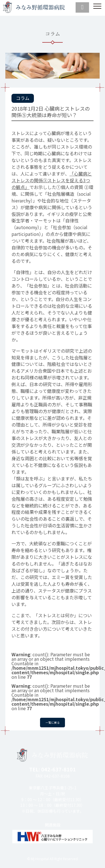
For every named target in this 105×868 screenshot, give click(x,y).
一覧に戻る (53, 722)
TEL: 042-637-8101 (53, 769)
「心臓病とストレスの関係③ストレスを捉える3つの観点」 (52, 180)
